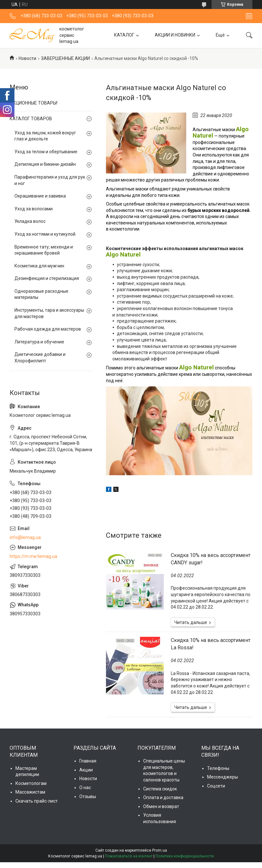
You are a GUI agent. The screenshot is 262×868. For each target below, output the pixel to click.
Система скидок (160, 789)
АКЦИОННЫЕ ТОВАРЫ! (34, 103)
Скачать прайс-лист (37, 801)
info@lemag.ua (25, 537)
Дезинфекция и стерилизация (47, 278)
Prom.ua (160, 850)
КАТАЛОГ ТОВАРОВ (31, 119)
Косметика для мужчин (39, 266)
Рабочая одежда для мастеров (48, 329)
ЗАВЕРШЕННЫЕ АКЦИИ (65, 58)
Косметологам (31, 783)
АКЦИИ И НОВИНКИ (175, 35)
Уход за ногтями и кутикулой (45, 234)
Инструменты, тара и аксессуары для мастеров (49, 313)
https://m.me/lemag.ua (33, 556)
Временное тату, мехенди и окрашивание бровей (44, 250)
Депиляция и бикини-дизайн (45, 164)
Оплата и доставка (163, 797)
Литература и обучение (39, 342)
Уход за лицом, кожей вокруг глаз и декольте (45, 136)
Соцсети (216, 786)
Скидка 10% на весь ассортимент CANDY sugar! (211, 559)
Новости (27, 58)
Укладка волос (30, 221)
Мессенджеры (223, 777)
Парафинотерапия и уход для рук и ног (50, 180)
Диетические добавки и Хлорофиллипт (40, 358)
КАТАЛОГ (124, 35)
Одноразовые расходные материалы (41, 294)
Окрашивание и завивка (40, 196)
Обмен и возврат (161, 806)
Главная (88, 761)
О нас (85, 788)
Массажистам (30, 792)
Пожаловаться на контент (129, 856)
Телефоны (218, 768)
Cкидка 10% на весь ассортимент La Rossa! (211, 644)
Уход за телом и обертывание (46, 152)
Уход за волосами (34, 209)
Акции (86, 770)
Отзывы (88, 796)
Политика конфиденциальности (185, 856)
